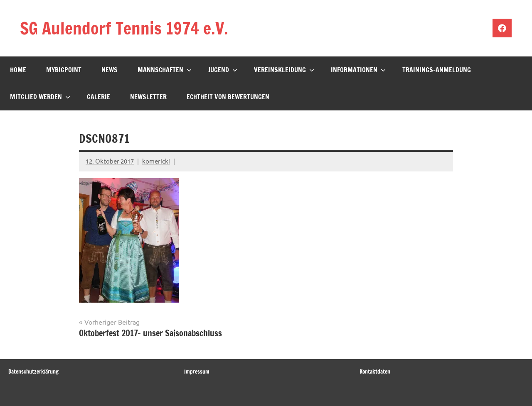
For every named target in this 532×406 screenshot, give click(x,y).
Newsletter (148, 97)
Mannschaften (165, 70)
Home (18, 70)
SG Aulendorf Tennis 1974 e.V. (124, 28)
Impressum (197, 372)
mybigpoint (64, 70)
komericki (156, 161)
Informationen (358, 70)
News (110, 70)
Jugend (223, 70)
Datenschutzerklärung (33, 372)
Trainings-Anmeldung (437, 70)
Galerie (99, 97)
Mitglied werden (40, 97)
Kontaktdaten (375, 372)
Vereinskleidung (284, 70)
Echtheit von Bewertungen (228, 97)
